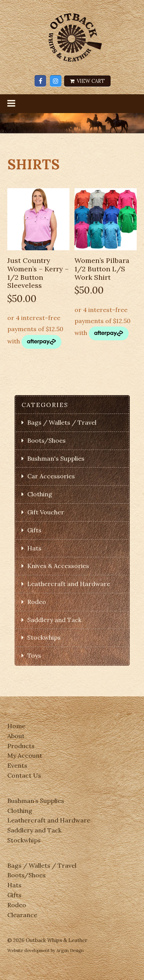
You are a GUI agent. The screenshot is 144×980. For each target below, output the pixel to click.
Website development (28, 950)
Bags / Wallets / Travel (62, 422)
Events (17, 765)
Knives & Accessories (58, 566)
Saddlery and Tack (54, 620)
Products (21, 746)
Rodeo (37, 602)
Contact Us (24, 775)
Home (16, 726)
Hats (34, 548)
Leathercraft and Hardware (69, 584)
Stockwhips (44, 637)
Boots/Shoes (46, 440)
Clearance (22, 915)
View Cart (87, 81)
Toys (34, 655)
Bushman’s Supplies (36, 801)
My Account (25, 755)
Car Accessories (51, 476)
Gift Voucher (46, 512)
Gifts (34, 530)
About (16, 736)
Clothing (40, 494)
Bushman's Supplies (56, 458)
